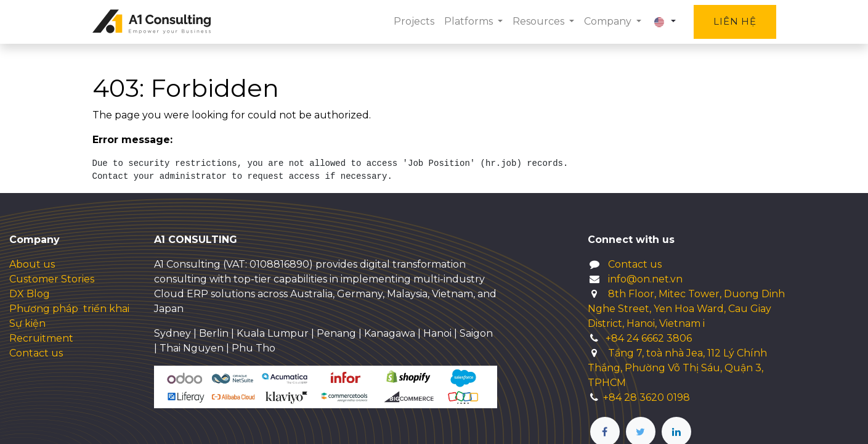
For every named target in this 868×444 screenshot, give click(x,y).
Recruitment (41, 338)
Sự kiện (27, 323)
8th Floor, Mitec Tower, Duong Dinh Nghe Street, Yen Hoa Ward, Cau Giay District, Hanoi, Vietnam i (686, 309)
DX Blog (30, 294)
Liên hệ (735, 21)
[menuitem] (414, 22)
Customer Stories (52, 279)
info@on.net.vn (645, 279)
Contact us (36, 353)
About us (32, 264)
